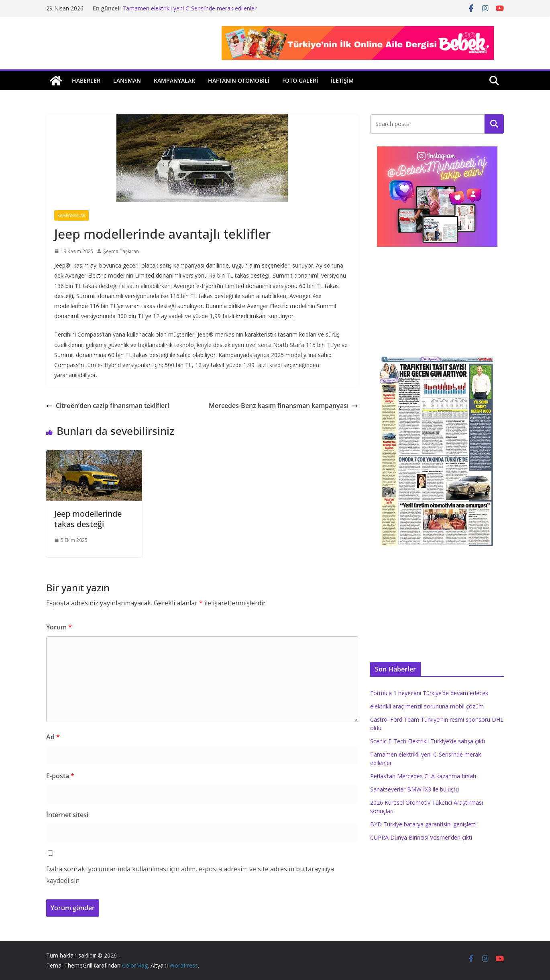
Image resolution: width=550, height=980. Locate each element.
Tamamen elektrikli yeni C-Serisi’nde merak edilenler (189, 8)
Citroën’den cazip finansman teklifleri (108, 406)
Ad (53, 737)
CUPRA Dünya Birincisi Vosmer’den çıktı (421, 837)
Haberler (86, 80)
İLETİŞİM (342, 80)
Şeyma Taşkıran (121, 251)
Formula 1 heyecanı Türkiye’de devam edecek (429, 693)
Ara (494, 124)
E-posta (60, 776)
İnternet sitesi (67, 815)
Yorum (59, 627)
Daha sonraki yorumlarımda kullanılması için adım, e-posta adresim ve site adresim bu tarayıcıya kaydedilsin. (190, 875)
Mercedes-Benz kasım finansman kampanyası (283, 406)
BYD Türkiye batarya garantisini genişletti (423, 824)
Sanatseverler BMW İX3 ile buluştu (415, 789)
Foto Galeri (300, 80)
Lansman (127, 80)
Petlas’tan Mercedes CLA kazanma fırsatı (423, 776)
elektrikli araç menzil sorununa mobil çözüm (427, 706)
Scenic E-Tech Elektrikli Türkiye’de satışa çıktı (428, 741)
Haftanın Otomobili (239, 80)
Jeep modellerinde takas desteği (88, 519)
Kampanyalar (174, 80)
